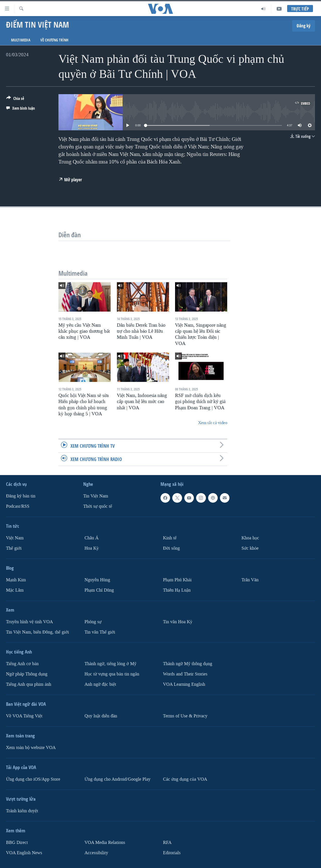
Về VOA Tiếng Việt (24, 716)
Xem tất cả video (213, 423)
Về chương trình (54, 40)
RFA (167, 842)
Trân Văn (250, 580)
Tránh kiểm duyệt (22, 811)
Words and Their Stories (185, 674)
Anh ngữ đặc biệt (100, 684)
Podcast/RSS (18, 506)
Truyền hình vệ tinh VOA (29, 622)
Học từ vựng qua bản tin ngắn (112, 674)
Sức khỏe (250, 548)
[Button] (15, 99)
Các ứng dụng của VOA (185, 779)
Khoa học (250, 538)
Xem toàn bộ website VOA (31, 747)
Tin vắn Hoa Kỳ (178, 622)
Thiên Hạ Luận (177, 590)
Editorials (172, 853)
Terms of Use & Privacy (185, 716)
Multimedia (21, 40)
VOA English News (24, 853)
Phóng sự (93, 622)
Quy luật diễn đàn (101, 716)
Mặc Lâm (15, 590)
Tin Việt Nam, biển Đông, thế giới (37, 632)
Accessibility (96, 853)
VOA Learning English (184, 684)
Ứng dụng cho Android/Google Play (117, 779)
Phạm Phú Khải (177, 580)
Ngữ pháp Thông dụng (27, 674)
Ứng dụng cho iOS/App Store (33, 779)
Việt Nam (15, 538)
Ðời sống (171, 548)
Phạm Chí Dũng (99, 590)
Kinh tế (170, 538)
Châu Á (92, 538)
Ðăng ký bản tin (21, 496)
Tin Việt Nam (96, 496)
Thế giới (14, 548)
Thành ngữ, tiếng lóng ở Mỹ (110, 663)
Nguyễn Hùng (97, 580)
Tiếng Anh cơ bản (22, 663)
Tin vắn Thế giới (100, 632)
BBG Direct (17, 842)
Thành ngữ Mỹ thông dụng (188, 663)
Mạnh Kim (16, 580)
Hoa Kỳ (92, 548)
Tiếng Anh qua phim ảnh (29, 684)
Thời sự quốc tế (98, 506)
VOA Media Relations (105, 842)
